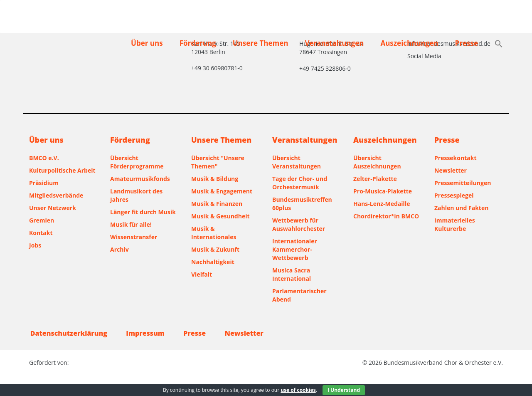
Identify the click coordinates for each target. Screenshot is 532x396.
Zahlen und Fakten (461, 208)
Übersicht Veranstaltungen (297, 162)
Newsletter (451, 170)
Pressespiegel (454, 195)
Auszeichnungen (409, 43)
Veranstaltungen (334, 43)
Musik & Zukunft (215, 249)
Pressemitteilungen (463, 183)
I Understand (344, 390)
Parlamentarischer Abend (299, 295)
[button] (499, 45)
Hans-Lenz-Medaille (382, 204)
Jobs (35, 245)
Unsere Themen (261, 43)
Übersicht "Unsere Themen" (218, 162)
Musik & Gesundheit (220, 216)
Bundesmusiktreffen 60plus (302, 204)
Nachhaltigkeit (213, 262)
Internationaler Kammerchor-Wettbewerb (295, 249)
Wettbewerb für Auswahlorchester (299, 224)
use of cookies (298, 390)
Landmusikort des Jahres (136, 195)
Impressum (148, 333)
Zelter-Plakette (375, 179)
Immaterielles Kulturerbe (455, 224)
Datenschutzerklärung (68, 333)
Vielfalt (202, 274)
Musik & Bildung (215, 179)
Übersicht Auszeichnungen (377, 162)
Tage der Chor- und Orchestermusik (300, 183)
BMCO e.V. (44, 158)
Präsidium (44, 183)
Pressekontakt (455, 158)
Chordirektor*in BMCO (386, 216)
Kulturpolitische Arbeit (62, 170)
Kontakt (41, 233)
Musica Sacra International (292, 274)
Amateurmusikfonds (140, 179)
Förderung (198, 43)
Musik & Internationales (214, 233)
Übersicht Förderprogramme (137, 162)
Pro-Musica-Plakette (383, 191)
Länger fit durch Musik (143, 212)
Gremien (42, 220)
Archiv (119, 249)
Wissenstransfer (134, 237)
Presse (467, 43)
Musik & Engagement (222, 191)
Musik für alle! (131, 224)
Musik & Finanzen (217, 204)
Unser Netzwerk (53, 208)
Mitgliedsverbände (56, 195)
